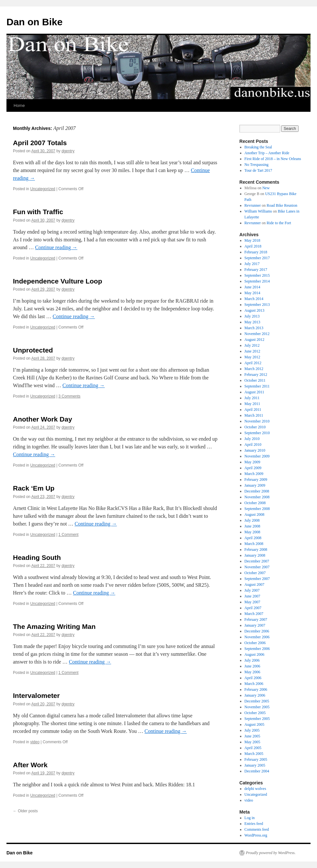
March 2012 (254, 369)
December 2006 (257, 631)
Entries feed (254, 824)
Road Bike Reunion (282, 205)
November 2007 (257, 567)
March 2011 (254, 415)
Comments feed (257, 829)
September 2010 (257, 433)
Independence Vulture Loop (58, 281)
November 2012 (257, 334)
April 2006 (253, 678)
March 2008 (254, 544)
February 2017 (256, 270)
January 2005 (255, 765)
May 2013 (252, 322)
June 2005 (252, 736)
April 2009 (253, 468)
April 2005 (253, 748)
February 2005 (256, 759)
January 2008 (255, 555)
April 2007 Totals (40, 143)
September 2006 (257, 649)
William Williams (258, 211)
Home (19, 105)
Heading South (37, 557)
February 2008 (256, 550)
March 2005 (254, 754)
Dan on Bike (34, 22)
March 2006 (254, 684)
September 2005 (257, 719)
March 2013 (254, 328)
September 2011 (257, 386)
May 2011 (252, 404)
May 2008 (252, 532)
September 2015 (257, 275)
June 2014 (252, 287)
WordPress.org (256, 835)
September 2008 (257, 509)
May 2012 (252, 357)
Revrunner (253, 205)
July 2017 (252, 264)
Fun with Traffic (38, 212)
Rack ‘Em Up (34, 488)
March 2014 (254, 299)
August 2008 (255, 515)
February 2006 (256, 689)
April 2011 (253, 410)
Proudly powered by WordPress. (271, 853)
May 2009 (252, 462)
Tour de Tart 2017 (258, 170)
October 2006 (255, 643)
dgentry (68, 151)
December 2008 (257, 491)
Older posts (25, 811)
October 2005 (255, 713)
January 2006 (255, 695)
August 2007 (255, 584)
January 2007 (255, 625)
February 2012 (256, 375)
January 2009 (255, 485)
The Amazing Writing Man (54, 626)
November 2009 (257, 456)
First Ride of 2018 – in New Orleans (273, 159)
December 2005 (257, 701)
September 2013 (257, 305)
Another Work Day (43, 419)
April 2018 (253, 246)
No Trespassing (257, 165)
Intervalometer (36, 695)
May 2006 (252, 672)
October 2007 (255, 573)
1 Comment (69, 535)
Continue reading (56, 247)
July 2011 (252, 398)
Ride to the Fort (279, 223)
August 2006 (255, 654)
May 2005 (252, 742)
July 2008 (252, 520)
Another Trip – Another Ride (267, 153)
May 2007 (252, 602)
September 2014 (257, 281)
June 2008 (252, 526)
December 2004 (257, 771)
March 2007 (254, 614)
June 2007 (252, 596)
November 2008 (257, 497)
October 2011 (255, 380)
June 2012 (252, 351)
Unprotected (33, 350)
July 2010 (252, 439)
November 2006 (257, 637)
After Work (30, 765)
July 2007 (252, 590)
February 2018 (256, 252)
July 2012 (252, 345)
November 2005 (257, 707)
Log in (250, 818)
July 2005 (252, 730)
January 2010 (255, 450)
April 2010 (253, 445)
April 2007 (253, 608)
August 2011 (254, 392)
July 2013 (252, 316)
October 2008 (255, 503)
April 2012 (253, 363)
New (266, 188)
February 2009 (256, 480)
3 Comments (70, 396)
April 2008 (253, 538)
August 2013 (255, 310)
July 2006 (252, 660)
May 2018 (252, 240)
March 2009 (254, 474)
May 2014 (252, 293)
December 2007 (257, 561)
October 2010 (255, 427)
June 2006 (252, 666)
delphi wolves (255, 789)
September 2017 (257, 258)
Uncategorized (43, 189)
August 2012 (255, 340)
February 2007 (256, 619)
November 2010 (257, 421)
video (35, 742)
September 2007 (257, 579)
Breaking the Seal (258, 147)
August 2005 (255, 724)
